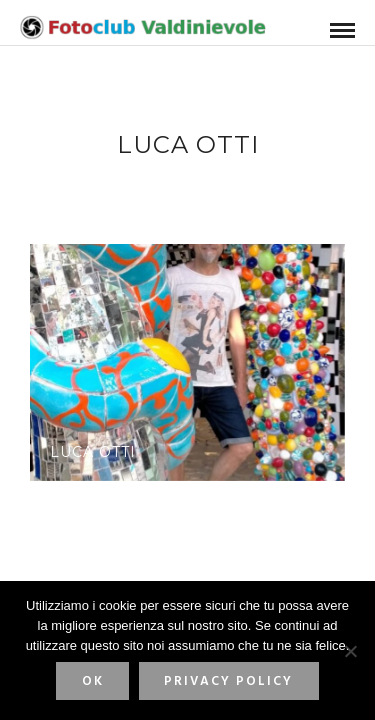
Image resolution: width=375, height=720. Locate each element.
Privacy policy (228, 681)
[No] (350, 651)
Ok (93, 681)
